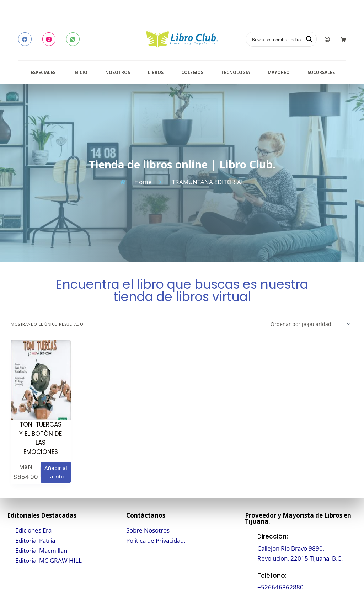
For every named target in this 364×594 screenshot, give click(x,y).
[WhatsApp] (73, 39)
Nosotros (118, 72)
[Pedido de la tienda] (312, 324)
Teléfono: (272, 576)
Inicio (80, 72)
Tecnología (235, 72)
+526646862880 (280, 587)
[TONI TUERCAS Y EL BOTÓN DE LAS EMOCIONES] (41, 380)
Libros (156, 72)
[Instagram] (49, 39)
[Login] (327, 39)
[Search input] (277, 39)
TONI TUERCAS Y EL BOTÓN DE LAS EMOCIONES (41, 438)
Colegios (192, 72)
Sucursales (321, 72)
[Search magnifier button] (309, 39)
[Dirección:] (249, 548)
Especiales (43, 72)
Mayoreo (279, 72)
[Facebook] (25, 39)
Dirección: (273, 536)
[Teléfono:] (249, 581)
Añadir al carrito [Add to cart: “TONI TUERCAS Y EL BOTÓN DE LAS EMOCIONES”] (56, 472)
